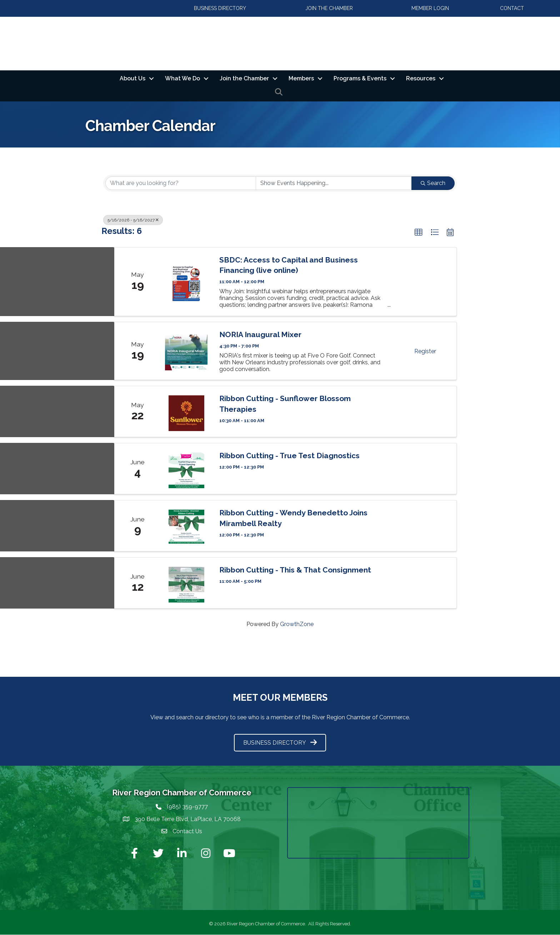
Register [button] (425, 352)
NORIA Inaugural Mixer (260, 334)
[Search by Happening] (334, 183)
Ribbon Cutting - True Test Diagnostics (289, 456)
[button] (419, 232)
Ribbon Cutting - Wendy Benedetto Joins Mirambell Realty (293, 518)
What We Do (182, 78)
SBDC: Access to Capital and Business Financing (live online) (289, 265)
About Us (132, 78)
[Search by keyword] (181, 183)
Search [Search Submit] (433, 183)
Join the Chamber (244, 78)
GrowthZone (297, 624)
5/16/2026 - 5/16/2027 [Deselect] (133, 220)
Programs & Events (360, 78)
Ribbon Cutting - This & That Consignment (295, 570)
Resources (421, 78)
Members (301, 78)
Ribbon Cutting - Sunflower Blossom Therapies (285, 404)
